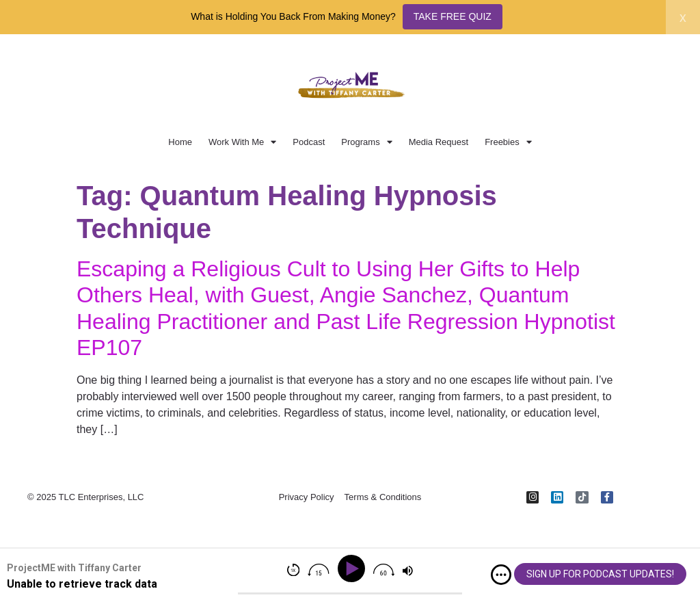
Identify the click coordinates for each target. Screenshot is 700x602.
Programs (366, 142)
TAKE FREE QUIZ (453, 16)
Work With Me (242, 142)
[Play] (354, 569)
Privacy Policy (307, 497)
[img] (501, 575)
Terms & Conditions (383, 497)
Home (180, 142)
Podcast (309, 142)
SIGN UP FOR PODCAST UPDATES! (600, 574)
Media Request (439, 142)
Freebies (508, 142)
